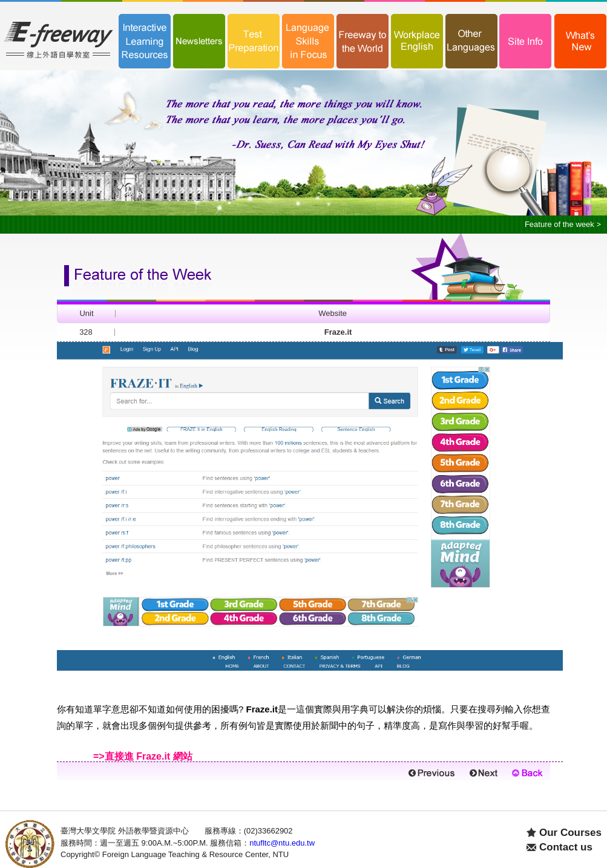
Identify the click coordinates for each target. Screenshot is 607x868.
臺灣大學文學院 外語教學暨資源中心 (125, 831)
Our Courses (570, 833)
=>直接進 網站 (143, 756)
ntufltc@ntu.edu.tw (282, 843)
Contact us (566, 847)
